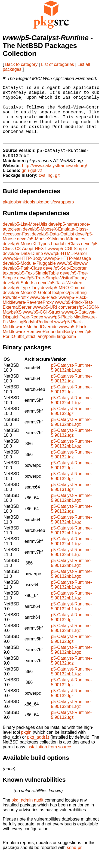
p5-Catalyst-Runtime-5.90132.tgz (71, 392)
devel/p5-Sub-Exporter (65, 282)
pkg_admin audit (27, 814)
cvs (42, 189)
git (57, 189)
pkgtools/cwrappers (55, 216)
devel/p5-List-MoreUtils (25, 238)
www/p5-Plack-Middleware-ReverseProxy (45, 313)
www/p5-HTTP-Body (23, 272)
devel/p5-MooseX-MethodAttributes (51, 252)
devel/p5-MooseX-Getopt (27, 306)
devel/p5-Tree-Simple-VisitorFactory (52, 291)
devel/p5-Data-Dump (23, 267)
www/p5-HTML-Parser (66, 267)
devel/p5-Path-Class (22, 282)
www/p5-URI (45, 321)
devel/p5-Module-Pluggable (29, 277)
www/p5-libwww (72, 277)
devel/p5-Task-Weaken (60, 296)
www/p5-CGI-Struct (42, 326)
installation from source (49, 760)
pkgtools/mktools (19, 216)
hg (50, 189)
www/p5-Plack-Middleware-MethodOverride (43, 338)
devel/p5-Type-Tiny (21, 301)
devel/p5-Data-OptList (53, 248)
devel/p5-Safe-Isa (20, 296)
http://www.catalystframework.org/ (55, 179)
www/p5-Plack (44, 311)
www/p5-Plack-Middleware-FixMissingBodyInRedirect (50, 333)
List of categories (58, 64)
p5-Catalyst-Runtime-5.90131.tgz (71, 501)
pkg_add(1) (38, 751)
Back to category (21, 64)
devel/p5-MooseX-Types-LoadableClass (41, 257)
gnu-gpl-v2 (32, 184)
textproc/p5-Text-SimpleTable (31, 287)
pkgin (26, 746)
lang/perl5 (46, 350)
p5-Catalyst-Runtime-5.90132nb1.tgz (71, 381)
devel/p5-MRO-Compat (63, 301)
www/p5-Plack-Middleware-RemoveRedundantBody (45, 343)
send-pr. (75, 861)
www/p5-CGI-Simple (67, 262)
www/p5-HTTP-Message (67, 272)
